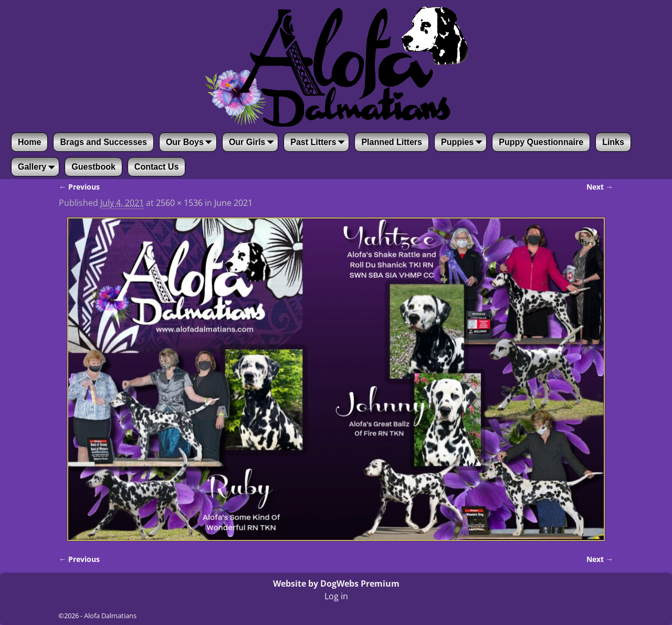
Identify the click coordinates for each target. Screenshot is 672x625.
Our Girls (253, 142)
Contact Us (156, 167)
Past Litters (319, 142)
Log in (336, 596)
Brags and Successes (103, 142)
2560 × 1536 (179, 203)
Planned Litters (392, 142)
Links (613, 142)
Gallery (38, 167)
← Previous (79, 187)
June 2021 (233, 203)
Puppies (464, 142)
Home (29, 142)
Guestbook (93, 167)
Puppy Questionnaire (541, 142)
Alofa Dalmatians (110, 616)
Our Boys (191, 142)
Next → (600, 187)
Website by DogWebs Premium (336, 584)
